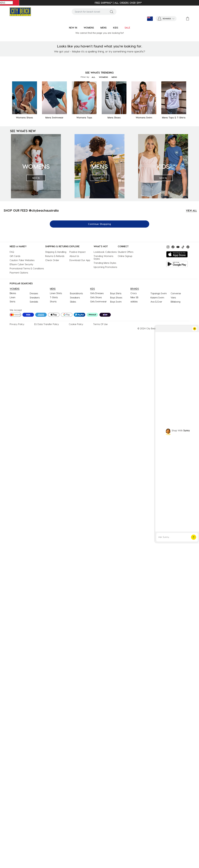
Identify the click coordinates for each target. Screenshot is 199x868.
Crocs (133, 293)
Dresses (34, 293)
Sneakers (35, 297)
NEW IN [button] (73, 28)
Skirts (12, 301)
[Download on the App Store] (177, 254)
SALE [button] (127, 28)
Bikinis (13, 293)
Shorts (53, 301)
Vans (173, 297)
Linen (13, 297)
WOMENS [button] (89, 28)
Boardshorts (76, 293)
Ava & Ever (156, 302)
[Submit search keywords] (112, 12)
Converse (176, 293)
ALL (93, 77)
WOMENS (103, 77)
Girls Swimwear (98, 301)
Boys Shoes (116, 297)
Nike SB (134, 297)
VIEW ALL (191, 210)
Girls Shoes (96, 297)
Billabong (176, 302)
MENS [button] (103, 28)
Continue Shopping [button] (99, 224)
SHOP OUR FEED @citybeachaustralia (31, 210)
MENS (114, 77)
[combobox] (94, 12)
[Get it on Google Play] (177, 264)
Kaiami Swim (157, 297)
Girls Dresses (97, 293)
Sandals (34, 302)
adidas (134, 301)
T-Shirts (54, 297)
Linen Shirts (56, 293)
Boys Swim (116, 302)
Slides (73, 302)
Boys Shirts (116, 293)
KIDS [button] (116, 28)
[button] (166, 19)
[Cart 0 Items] (188, 19)
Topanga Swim (159, 293)
